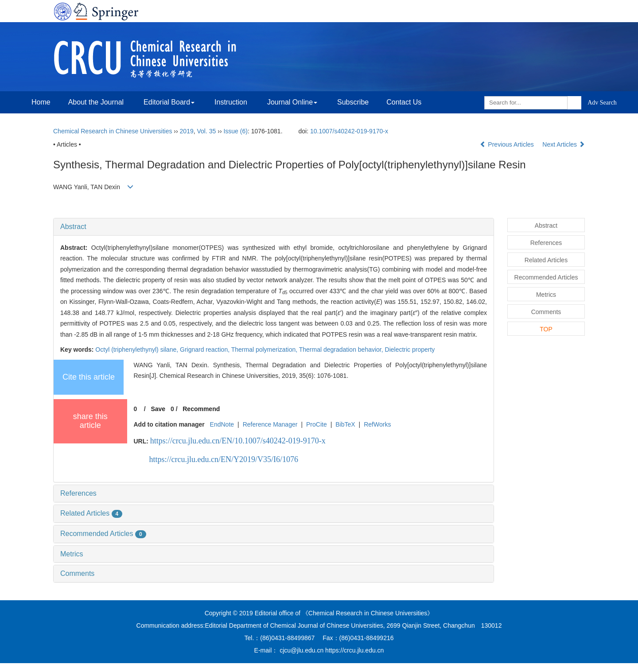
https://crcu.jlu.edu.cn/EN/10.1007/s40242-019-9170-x (238, 441)
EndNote (222, 424)
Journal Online (292, 102)
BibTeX (345, 424)
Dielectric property (410, 350)
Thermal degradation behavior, (342, 350)
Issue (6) (235, 131)
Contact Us (404, 102)
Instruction (231, 102)
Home (41, 102)
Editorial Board (169, 102)
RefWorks (377, 424)
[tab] (274, 227)
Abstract (73, 227)
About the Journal (96, 102)
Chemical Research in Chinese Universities (113, 131)
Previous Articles (508, 144)
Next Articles (564, 144)
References (78, 493)
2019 (187, 131)
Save (158, 409)
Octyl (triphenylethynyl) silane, (138, 350)
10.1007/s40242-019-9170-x (349, 131)
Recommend (201, 409)
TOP (546, 329)
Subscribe (353, 102)
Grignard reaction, (206, 350)
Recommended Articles (103, 534)
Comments (77, 573)
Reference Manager (270, 424)
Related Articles (91, 513)
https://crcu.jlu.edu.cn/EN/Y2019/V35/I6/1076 (224, 459)
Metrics (72, 554)
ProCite (317, 424)
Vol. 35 (207, 131)
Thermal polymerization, (265, 350)
